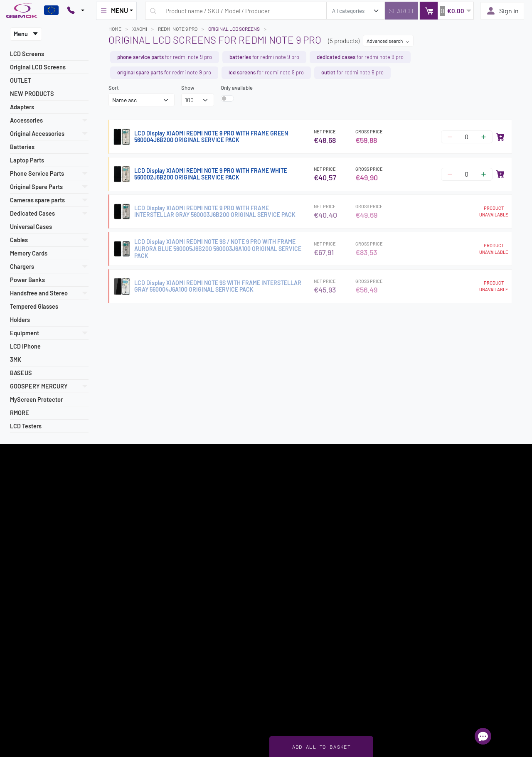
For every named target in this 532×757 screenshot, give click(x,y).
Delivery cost (22, 582)
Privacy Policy (23, 630)
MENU (114, 10)
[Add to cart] (500, 137)
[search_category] (356, 11)
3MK (16, 360)
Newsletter (20, 621)
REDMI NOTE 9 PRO (178, 29)
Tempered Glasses (34, 306)
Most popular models (31, 562)
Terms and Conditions (32, 572)
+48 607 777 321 (424, 593)
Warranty (17, 611)
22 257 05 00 (429, 572)
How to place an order (33, 601)
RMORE (20, 413)
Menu (26, 34)
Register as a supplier (32, 552)
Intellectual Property (31, 640)
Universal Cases (31, 227)
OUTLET (21, 80)
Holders (20, 320)
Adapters (22, 107)
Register (331, 504)
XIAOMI (140, 29)
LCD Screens (27, 54)
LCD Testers (26, 426)
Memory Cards (29, 253)
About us (17, 650)
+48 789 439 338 (425, 602)
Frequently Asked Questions (172, 562)
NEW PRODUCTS (32, 94)
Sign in (502, 11)
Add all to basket (321, 747)
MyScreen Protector (36, 399)
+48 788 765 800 (425, 612)
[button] (447, 11)
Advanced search (388, 41)
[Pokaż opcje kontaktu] (76, 11)
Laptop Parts (27, 160)
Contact (16, 660)
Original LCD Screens (38, 67)
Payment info (22, 591)
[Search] (401, 11)
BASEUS (21, 373)
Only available (237, 88)
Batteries (22, 147)
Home (115, 29)
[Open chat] (483, 736)
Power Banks (27, 280)
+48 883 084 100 (425, 622)
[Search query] (236, 11)
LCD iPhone (25, 346)
